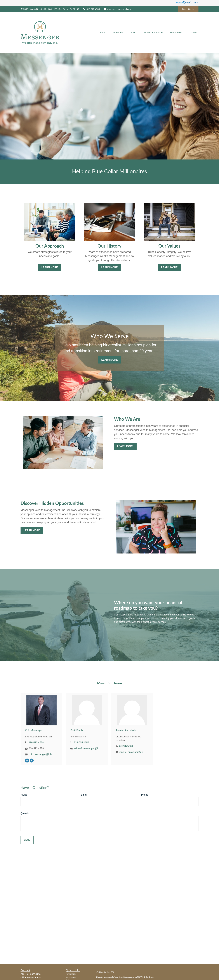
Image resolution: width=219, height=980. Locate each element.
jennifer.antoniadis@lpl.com (133, 752)
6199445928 (126, 746)
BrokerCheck (149, 977)
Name (24, 795)
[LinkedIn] (27, 760)
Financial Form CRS (107, 972)
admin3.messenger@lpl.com (87, 748)
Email (84, 795)
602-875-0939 (34, 977)
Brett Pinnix (77, 730)
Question (25, 813)
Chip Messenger (34, 730)
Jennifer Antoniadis (126, 730)
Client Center (188, 9)
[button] (103, 33)
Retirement (71, 974)
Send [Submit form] (27, 840)
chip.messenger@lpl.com (117, 9)
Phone (145, 795)
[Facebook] (32, 760)
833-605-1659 (82, 743)
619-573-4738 (91, 9)
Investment (71, 977)
